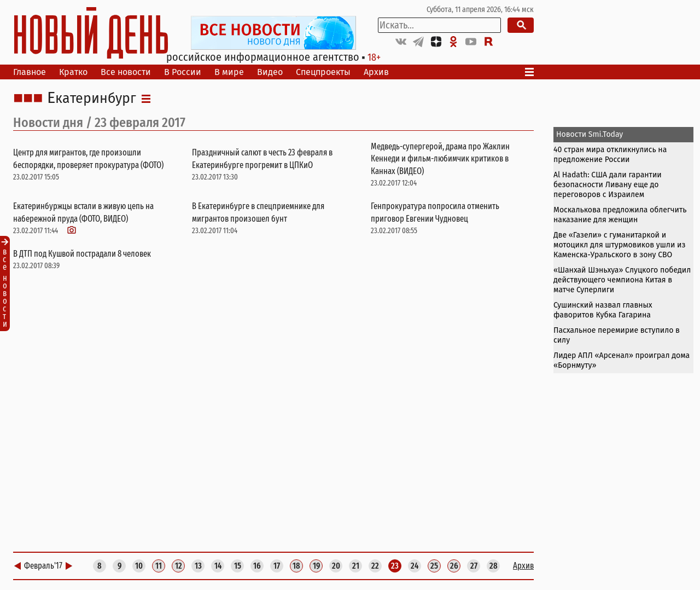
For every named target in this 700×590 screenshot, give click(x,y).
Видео (270, 72)
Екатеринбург (92, 99)
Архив (376, 72)
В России (183, 72)
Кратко (73, 72)
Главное (30, 72)
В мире (229, 72)
